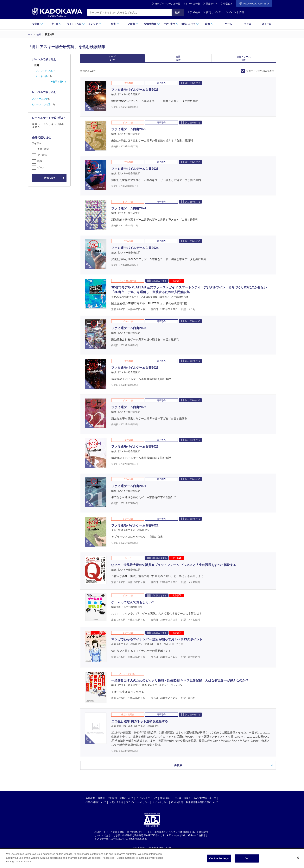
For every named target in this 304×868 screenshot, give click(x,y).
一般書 (114, 24)
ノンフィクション (45, 71)
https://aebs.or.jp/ (138, 841)
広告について (127, 801)
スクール (266, 24)
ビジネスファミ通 (41, 104)
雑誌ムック (190, 24)
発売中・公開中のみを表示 (260, 74)
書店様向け (166, 801)
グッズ (247, 24)
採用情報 (112, 801)
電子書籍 (42, 155)
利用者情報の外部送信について (202, 805)
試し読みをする (190, 86)
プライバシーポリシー (138, 805)
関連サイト (212, 4)
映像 (209, 24)
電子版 (177, 283)
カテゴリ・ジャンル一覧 (168, 4)
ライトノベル (76, 24)
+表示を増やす (59, 82)
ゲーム (228, 24)
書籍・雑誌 (43, 149)
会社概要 (90, 801)
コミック (95, 24)
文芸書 (38, 24)
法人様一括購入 (183, 801)
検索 (178, 12)
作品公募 (228, 4)
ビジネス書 (42, 76)
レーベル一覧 (193, 4)
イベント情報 (235, 12)
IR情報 (101, 801)
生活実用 (171, 24)
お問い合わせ (116, 805)
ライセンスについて (147, 801)
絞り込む (49, 178)
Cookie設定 (177, 805)
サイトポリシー (160, 805)
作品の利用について (96, 805)
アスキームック (40, 99)
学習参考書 (152, 24)
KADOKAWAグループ (205, 801)
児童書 (133, 24)
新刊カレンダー (213, 12)
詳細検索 (194, 12)
